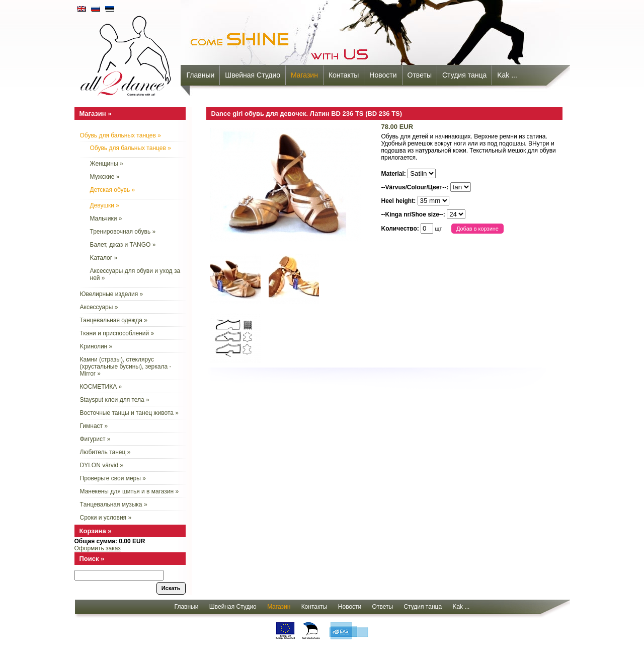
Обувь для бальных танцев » (120, 135)
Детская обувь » (113, 190)
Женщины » (107, 164)
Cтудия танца (464, 75)
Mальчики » (106, 219)
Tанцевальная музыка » (114, 504)
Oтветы (420, 75)
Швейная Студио (253, 75)
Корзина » (96, 531)
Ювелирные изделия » (112, 294)
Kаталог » (104, 258)
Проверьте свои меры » (113, 478)
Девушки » (105, 205)
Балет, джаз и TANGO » (123, 245)
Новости (383, 75)
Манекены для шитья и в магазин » (130, 491)
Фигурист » (95, 439)
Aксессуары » (99, 307)
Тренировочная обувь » (123, 232)
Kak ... (507, 75)
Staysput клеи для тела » (115, 400)
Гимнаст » (94, 426)
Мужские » (105, 177)
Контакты (344, 75)
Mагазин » (96, 114)
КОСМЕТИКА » (101, 387)
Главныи (201, 75)
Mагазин (304, 75)
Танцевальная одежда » (114, 320)
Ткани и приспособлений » (117, 333)
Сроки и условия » (106, 518)
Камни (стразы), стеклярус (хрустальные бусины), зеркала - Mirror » (126, 367)
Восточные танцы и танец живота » (129, 413)
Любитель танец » (105, 452)
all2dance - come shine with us (127, 53)
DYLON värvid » (102, 465)
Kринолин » (96, 346)
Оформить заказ (98, 548)
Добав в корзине (477, 229)
